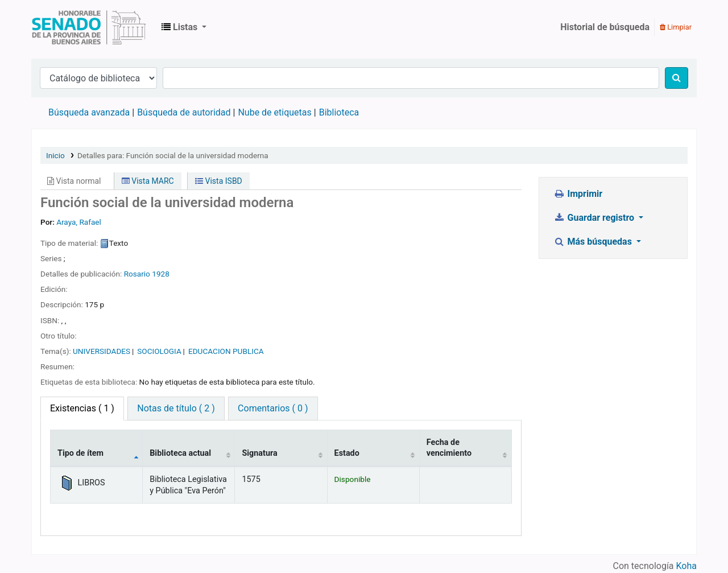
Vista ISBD (219, 181)
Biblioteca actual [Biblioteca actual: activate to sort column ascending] (180, 453)
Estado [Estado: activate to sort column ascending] (347, 453)
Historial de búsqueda (605, 27)
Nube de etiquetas (274, 112)
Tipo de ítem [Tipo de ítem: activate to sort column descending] (80, 453)
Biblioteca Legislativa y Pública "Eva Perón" (89, 27)
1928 (161, 274)
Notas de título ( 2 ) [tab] (176, 408)
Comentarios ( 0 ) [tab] (273, 408)
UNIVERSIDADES (102, 351)
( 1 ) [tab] (82, 408)
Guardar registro (595, 218)
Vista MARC (148, 181)
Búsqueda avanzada (89, 112)
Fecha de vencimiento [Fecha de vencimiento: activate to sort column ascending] (449, 448)
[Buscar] (677, 78)
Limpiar (676, 27)
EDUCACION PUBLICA (226, 351)
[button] (184, 27)
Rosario (137, 274)
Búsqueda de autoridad (184, 112)
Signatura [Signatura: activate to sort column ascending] (259, 453)
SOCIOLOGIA (159, 351)
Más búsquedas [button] (594, 242)
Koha (686, 566)
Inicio (55, 155)
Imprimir (578, 194)
